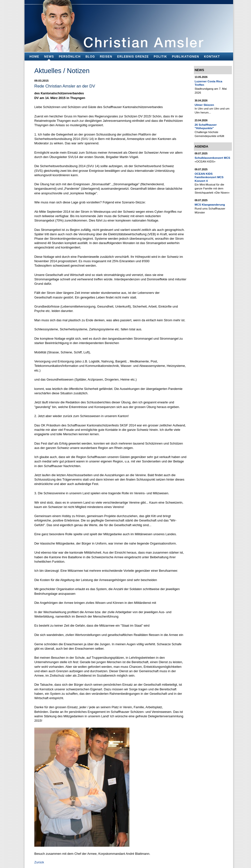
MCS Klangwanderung (210, 205)
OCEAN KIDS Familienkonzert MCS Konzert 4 (209, 177)
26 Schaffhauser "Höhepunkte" (206, 126)
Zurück (39, 862)
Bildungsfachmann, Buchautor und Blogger (129, 25)
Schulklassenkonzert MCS (212, 158)
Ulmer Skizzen (204, 105)
